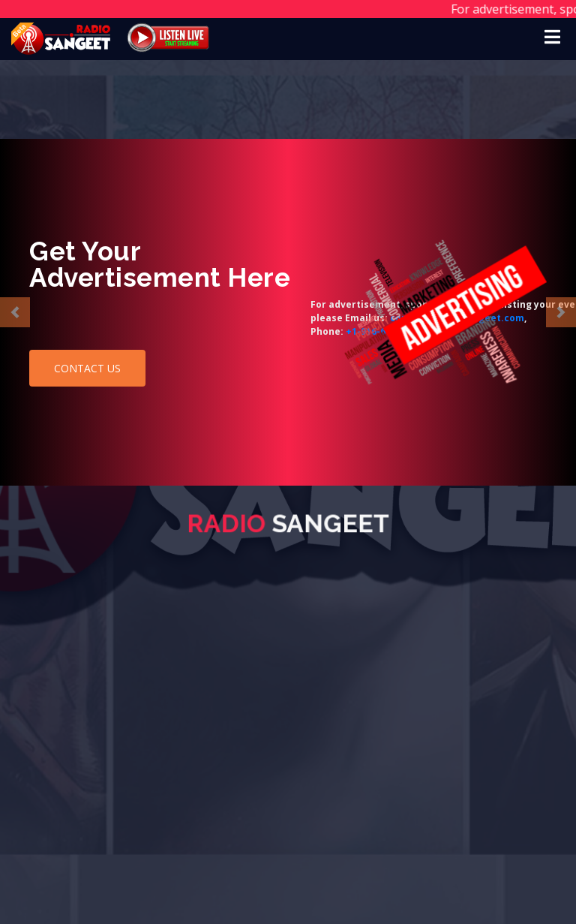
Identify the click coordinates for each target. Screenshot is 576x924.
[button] (15, 312)
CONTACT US (87, 368)
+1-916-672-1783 (102, 331)
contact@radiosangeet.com (176, 318)
